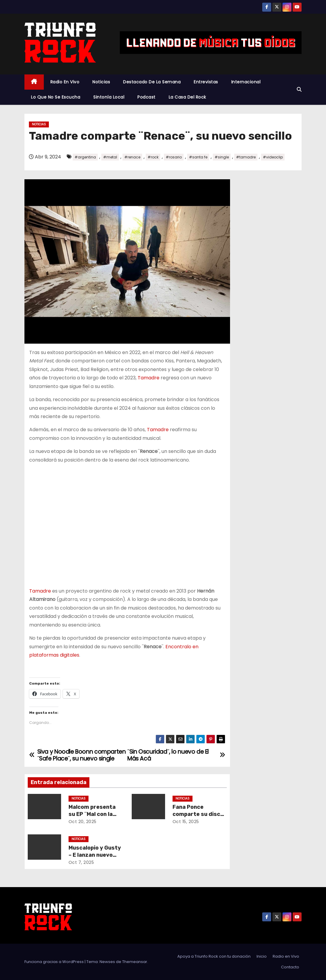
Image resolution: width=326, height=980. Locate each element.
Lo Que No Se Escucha (56, 97)
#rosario (174, 157)
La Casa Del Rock (187, 97)
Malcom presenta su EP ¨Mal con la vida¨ (92, 814)
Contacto (290, 967)
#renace (132, 157)
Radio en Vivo (65, 82)
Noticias (101, 82)
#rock (153, 157)
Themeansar (135, 962)
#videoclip (273, 157)
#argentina (85, 157)
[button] (299, 89)
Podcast (146, 97)
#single (222, 157)
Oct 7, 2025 (81, 862)
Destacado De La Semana (152, 82)
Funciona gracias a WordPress (55, 962)
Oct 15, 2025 (186, 822)
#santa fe (198, 157)
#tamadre (246, 157)
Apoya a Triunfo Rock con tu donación (214, 956)
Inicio (262, 956)
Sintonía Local (109, 97)
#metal (110, 157)
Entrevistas (206, 82)
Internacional (246, 82)
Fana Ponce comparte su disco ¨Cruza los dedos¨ (198, 814)
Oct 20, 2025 (83, 822)
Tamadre (149, 378)
